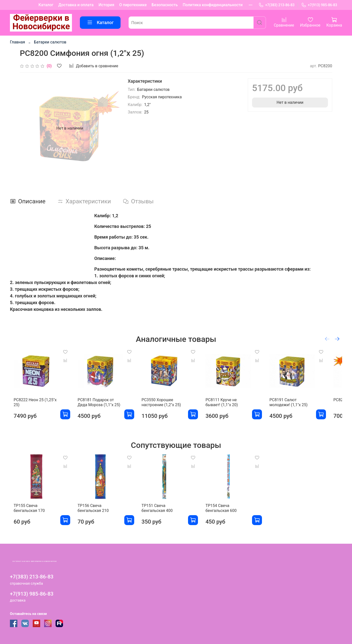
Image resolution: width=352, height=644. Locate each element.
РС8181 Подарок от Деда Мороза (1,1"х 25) (101, 406)
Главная (17, 42)
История (106, 5)
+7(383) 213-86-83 (276, 5)
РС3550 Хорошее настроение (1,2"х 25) (166, 406)
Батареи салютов (50, 42)
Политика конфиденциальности (213, 5)
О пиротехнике (133, 5)
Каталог (46, 5)
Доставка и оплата (76, 5)
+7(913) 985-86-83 (319, 5)
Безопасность (165, 5)
